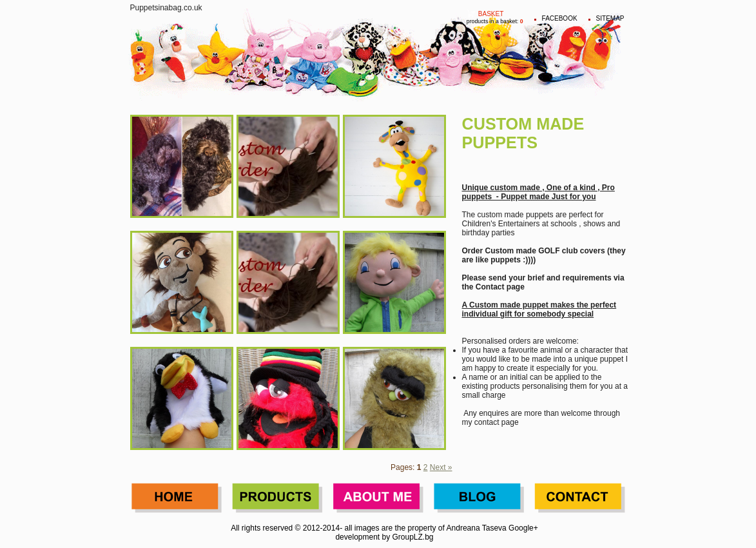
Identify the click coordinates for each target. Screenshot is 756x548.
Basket (491, 14)
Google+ (523, 528)
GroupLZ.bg (413, 537)
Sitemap (610, 18)
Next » (441, 467)
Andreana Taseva (477, 528)
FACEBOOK (560, 18)
